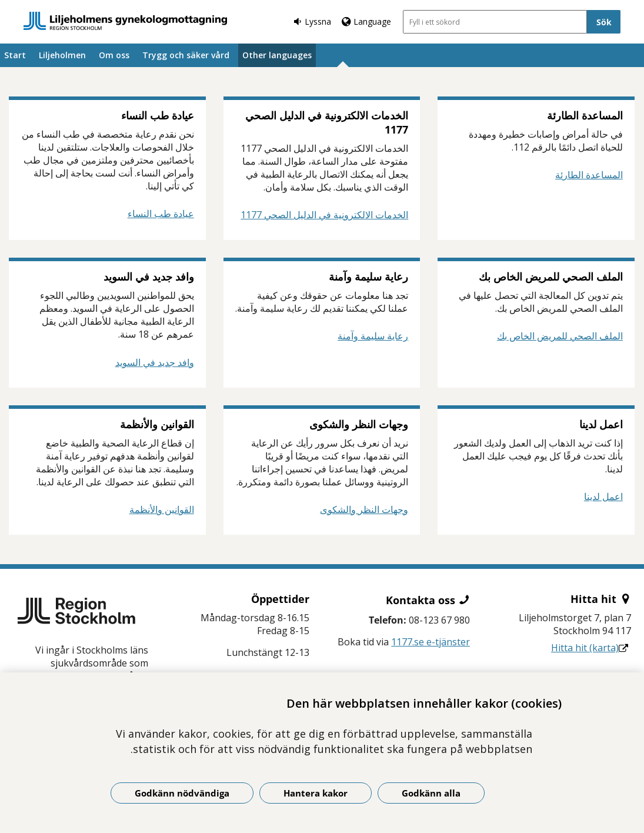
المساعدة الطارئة (589, 175)
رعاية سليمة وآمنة (373, 336)
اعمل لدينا (603, 497)
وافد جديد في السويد (155, 362)
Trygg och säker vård (186, 55)
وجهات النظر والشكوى (364, 509)
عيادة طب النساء (161, 214)
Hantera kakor (316, 793)
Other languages (277, 55)
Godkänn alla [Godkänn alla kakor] (431, 793)
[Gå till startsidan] (125, 21)
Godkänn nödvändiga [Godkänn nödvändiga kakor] (182, 793)
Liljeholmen (62, 55)
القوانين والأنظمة (162, 509)
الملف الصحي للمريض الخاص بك (560, 336)
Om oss (114, 55)
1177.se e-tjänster (431, 642)
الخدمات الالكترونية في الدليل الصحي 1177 (324, 215)
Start (15, 55)
